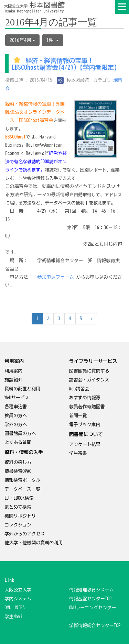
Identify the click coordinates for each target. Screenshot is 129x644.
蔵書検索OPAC (18, 471)
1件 (53, 40)
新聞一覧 (78, 416)
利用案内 (13, 371)
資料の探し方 (18, 462)
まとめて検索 (18, 507)
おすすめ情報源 (85, 398)
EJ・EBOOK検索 (19, 498)
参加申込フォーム (56, 277)
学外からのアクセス (25, 534)
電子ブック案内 (85, 425)
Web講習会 (79, 389)
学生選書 (78, 453)
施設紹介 (13, 380)
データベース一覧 (22, 489)
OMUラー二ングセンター (93, 608)
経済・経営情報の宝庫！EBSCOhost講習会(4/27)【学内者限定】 (66, 64)
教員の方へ (16, 416)
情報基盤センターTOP (90, 599)
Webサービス (17, 398)
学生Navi (13, 617)
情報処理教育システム (92, 590)
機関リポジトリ (20, 516)
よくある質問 (18, 442)
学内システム (18, 599)
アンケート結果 (85, 445)
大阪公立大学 (18, 590)
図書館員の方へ (20, 434)
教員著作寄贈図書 (87, 407)
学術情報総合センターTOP (95, 626)
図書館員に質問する (89, 371)
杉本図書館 (73, 80)
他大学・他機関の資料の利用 (34, 543)
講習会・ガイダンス (89, 380)
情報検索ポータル (22, 480)
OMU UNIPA (15, 608)
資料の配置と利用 (22, 389)
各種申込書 (16, 407)
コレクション (18, 525)
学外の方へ (16, 425)
